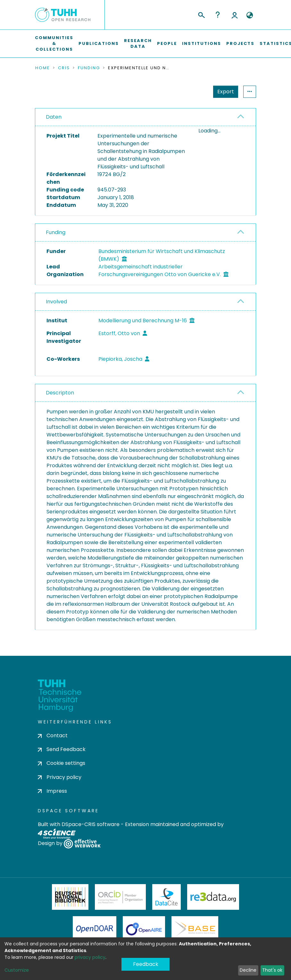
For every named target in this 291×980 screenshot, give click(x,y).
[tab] (145, 117)
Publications (99, 43)
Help (218, 15)
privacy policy (90, 957)
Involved (56, 302)
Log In (235, 15)
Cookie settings (62, 763)
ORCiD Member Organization (121, 897)
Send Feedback (62, 749)
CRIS (64, 68)
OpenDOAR (95, 929)
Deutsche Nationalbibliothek (70, 897)
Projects (240, 43)
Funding (89, 68)
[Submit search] (201, 14)
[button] (249, 15)
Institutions (202, 43)
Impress (52, 791)
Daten (54, 117)
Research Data (138, 43)
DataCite (166, 897)
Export (226, 92)
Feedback (146, 964)
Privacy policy (60, 777)
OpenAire (144, 929)
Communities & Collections (54, 43)
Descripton (60, 393)
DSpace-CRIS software (91, 824)
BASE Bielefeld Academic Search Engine (195, 929)
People (167, 43)
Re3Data (213, 897)
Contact (53, 735)
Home (43, 68)
